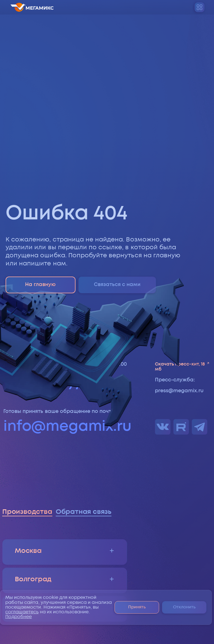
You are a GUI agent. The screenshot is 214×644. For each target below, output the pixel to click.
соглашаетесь (22, 612)
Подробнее (19, 617)
